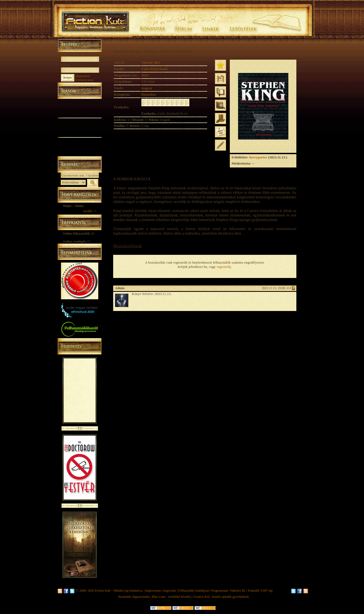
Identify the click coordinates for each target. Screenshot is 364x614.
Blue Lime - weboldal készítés (171, 597)
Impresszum (153, 591)
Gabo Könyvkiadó (154, 69)
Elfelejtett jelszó (85, 80)
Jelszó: (66, 65)
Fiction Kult (103, 591)
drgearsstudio (141, 597)
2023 (145, 75)
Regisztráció (83, 76)
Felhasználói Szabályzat (194, 591)
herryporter (258, 157)
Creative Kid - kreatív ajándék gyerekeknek (221, 597)
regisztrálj (224, 267)
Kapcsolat (170, 591)
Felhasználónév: (73, 54)
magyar (147, 88)
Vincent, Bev (151, 62)
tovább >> (90, 211)
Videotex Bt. (238, 591)
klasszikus (149, 94)
